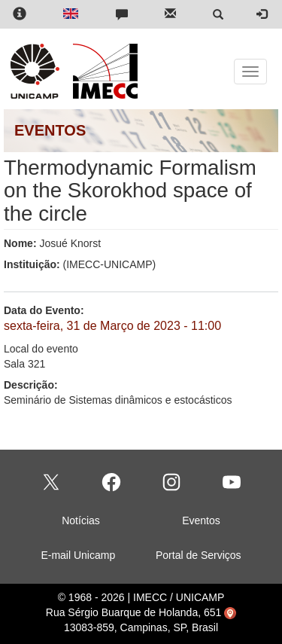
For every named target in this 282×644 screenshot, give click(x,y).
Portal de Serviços (199, 555)
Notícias (81, 520)
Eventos (201, 520)
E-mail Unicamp (78, 555)
